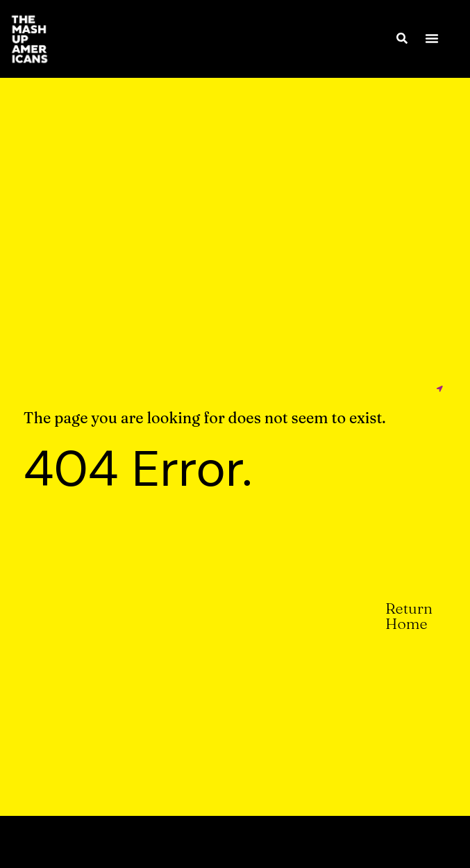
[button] (432, 38)
